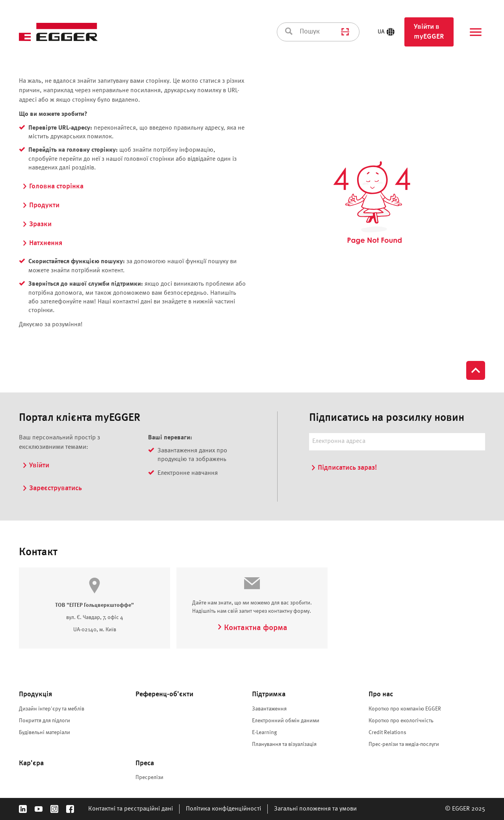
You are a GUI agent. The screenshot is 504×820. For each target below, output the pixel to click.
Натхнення (42, 243)
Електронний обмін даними (286, 721)
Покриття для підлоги (44, 721)
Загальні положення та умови (315, 809)
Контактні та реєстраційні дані (131, 809)
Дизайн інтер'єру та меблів (52, 709)
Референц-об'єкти (164, 694)
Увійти (36, 465)
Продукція (35, 694)
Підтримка (269, 694)
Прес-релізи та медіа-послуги (404, 744)
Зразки (37, 224)
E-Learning (264, 733)
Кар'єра (31, 763)
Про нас (381, 694)
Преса (145, 763)
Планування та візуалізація (284, 744)
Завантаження (269, 709)
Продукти (41, 205)
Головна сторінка (53, 186)
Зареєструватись (52, 488)
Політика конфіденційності (223, 809)
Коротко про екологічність (401, 721)
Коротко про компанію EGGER (405, 709)
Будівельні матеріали (44, 733)
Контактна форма (252, 628)
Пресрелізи (149, 777)
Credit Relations (387, 733)
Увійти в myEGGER (429, 32)
